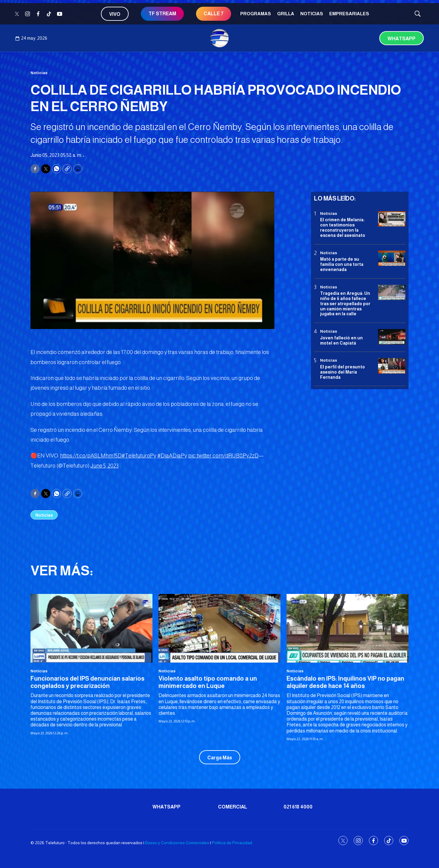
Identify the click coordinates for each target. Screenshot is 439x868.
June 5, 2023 (104, 466)
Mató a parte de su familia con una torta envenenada (342, 264)
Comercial (233, 807)
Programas (256, 14)
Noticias (312, 14)
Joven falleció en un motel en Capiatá (341, 340)
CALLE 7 (214, 14)
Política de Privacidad (232, 843)
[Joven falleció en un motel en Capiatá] (392, 337)
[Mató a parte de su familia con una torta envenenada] (392, 258)
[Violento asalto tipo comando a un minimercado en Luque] (220, 628)
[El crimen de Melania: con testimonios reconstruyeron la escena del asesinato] (392, 219)
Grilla (286, 14)
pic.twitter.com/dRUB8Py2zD (223, 456)
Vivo (115, 14)
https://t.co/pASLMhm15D (91, 456)
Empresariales (349, 14)
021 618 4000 (298, 807)
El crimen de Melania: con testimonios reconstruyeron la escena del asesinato (343, 227)
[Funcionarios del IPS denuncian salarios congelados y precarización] (91, 628)
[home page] (220, 38)
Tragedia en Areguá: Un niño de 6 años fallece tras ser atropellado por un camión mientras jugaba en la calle (345, 304)
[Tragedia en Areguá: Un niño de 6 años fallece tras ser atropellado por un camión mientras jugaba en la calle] (392, 293)
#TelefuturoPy (139, 456)
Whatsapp (402, 39)
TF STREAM (162, 14)
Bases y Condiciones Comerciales (177, 843)
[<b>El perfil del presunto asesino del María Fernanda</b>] (392, 366)
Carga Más (220, 758)
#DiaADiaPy (172, 456)
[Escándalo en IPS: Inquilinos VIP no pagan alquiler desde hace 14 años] (348, 628)
